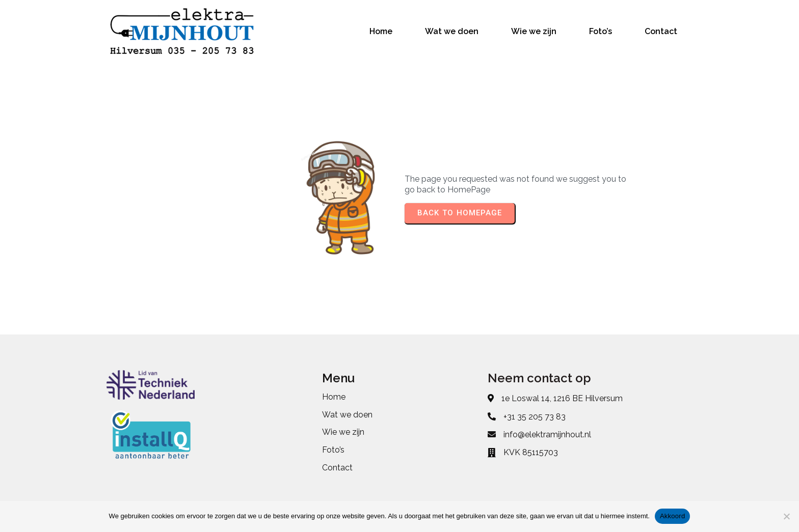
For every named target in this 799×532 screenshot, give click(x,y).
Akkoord (672, 516)
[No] (786, 516)
